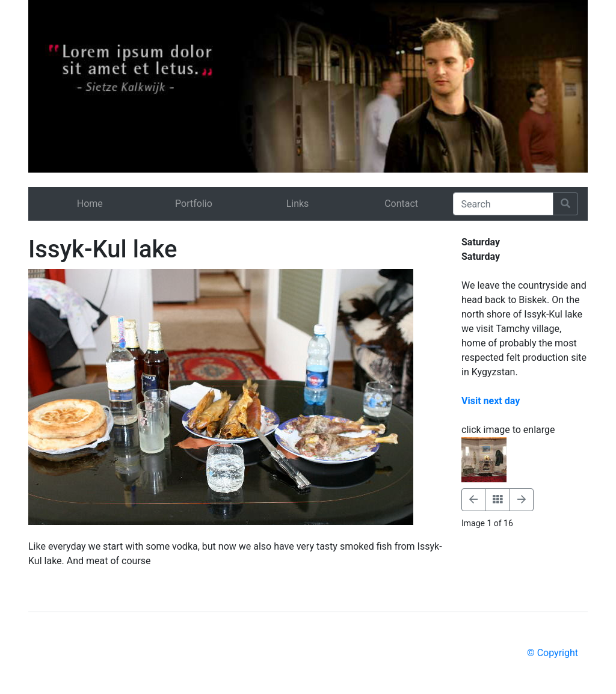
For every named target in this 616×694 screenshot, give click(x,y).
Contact (401, 204)
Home (90, 204)
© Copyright (553, 653)
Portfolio (194, 204)
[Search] (503, 204)
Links (298, 204)
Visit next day (491, 401)
